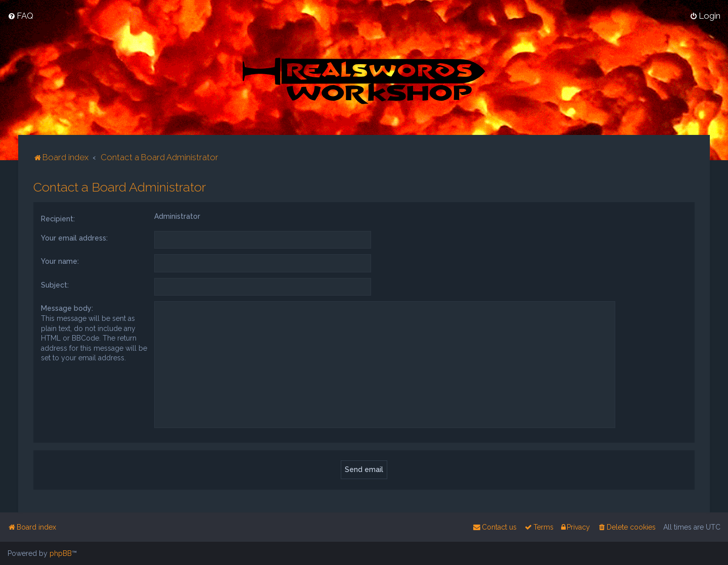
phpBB (61, 553)
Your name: (60, 260)
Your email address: (74, 237)
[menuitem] (20, 16)
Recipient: (58, 218)
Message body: (67, 307)
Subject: (55, 284)
